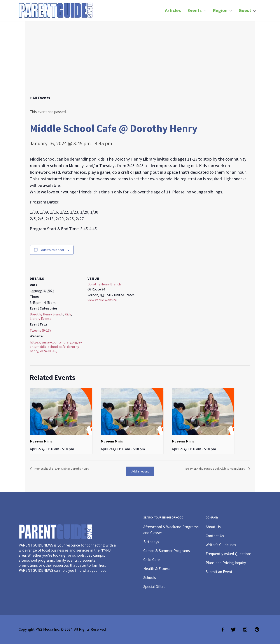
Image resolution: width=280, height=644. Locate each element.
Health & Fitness (157, 569)
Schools (150, 578)
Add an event (140, 471)
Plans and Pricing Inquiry (226, 563)
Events (194, 10)
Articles (173, 10)
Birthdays (151, 542)
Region (220, 10)
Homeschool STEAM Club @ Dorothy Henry (62, 469)
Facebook (223, 630)
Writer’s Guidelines (221, 545)
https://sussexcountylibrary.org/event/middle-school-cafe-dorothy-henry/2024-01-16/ (56, 347)
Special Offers (154, 586)
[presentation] (61, 412)
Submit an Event (219, 572)
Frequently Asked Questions (229, 554)
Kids (68, 314)
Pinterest (257, 630)
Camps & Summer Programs (167, 551)
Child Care (151, 560)
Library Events (40, 318)
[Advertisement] (140, 62)
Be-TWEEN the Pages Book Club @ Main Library (216, 469)
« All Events (40, 98)
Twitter (233, 630)
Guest (245, 10)
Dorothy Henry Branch (46, 314)
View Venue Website (102, 300)
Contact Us (215, 536)
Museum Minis (41, 441)
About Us (213, 527)
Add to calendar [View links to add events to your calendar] (53, 250)
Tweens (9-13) (40, 330)
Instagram (245, 630)
